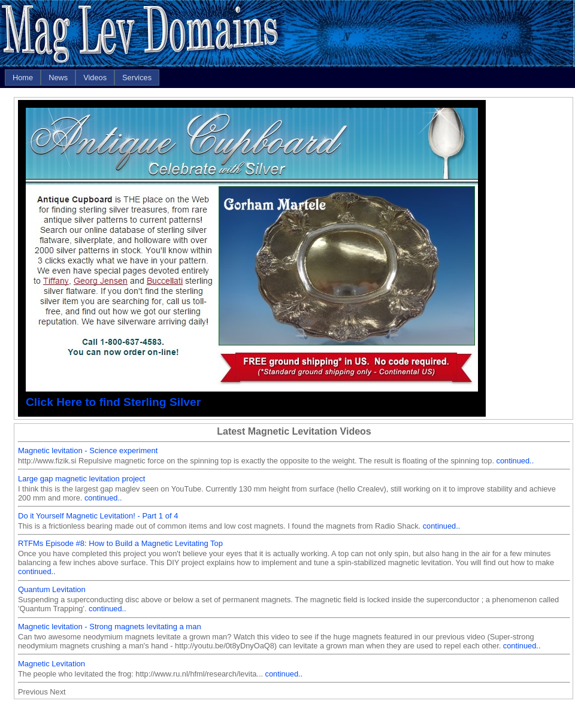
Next (57, 692)
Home (23, 78)
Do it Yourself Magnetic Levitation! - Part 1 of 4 (98, 516)
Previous (33, 692)
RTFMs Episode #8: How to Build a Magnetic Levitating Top (120, 543)
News (58, 78)
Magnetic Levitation (52, 664)
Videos (95, 78)
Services (137, 78)
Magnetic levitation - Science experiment (88, 451)
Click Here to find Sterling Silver (113, 402)
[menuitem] (23, 78)
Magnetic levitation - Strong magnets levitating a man (110, 627)
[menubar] (82, 78)
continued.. (515, 461)
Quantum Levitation (52, 589)
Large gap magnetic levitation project (81, 479)
